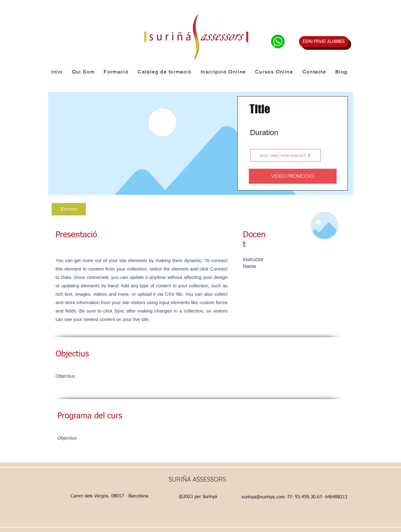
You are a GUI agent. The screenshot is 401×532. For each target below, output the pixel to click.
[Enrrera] (69, 209)
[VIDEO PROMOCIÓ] (293, 176)
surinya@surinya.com (263, 497)
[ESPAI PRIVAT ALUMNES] (324, 42)
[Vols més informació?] (285, 155)
